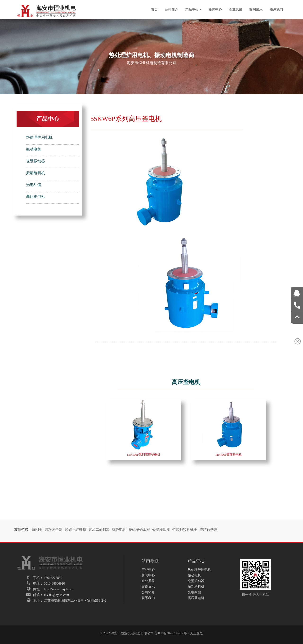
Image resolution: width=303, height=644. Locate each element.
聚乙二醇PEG (99, 529)
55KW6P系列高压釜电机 (144, 455)
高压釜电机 (36, 196)
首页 (154, 9)
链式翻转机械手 (185, 529)
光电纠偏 (34, 185)
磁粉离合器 (54, 529)
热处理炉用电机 (39, 137)
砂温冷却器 (161, 529)
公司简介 (171, 9)
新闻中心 (215, 9)
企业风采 (236, 9)
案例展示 (256, 9)
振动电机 (34, 149)
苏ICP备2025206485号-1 (172, 633)
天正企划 (196, 633)
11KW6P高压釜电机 (229, 455)
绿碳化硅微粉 (76, 529)
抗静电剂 (119, 529)
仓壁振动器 (36, 161)
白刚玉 (37, 529)
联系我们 (276, 9)
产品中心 (192, 9)
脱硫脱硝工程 (139, 529)
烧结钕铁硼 (208, 529)
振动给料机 (36, 173)
